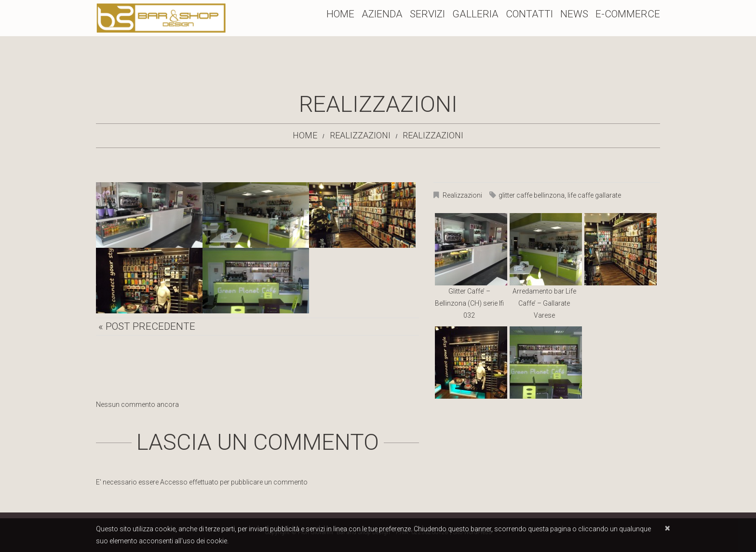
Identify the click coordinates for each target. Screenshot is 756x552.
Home (340, 14)
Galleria (475, 14)
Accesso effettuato (189, 482)
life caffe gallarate (594, 195)
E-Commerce (628, 14)
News (574, 14)
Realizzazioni (360, 135)
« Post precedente (147, 326)
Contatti (529, 14)
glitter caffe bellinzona (532, 195)
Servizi (427, 14)
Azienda (382, 14)
